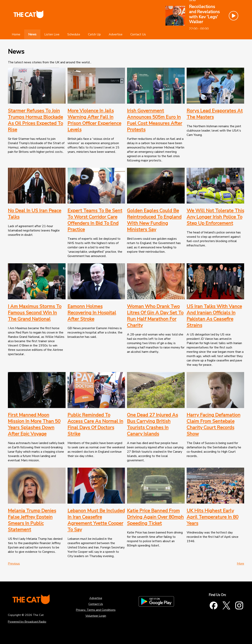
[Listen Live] (52, 34)
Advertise (96, 598)
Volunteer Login (96, 616)
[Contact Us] (138, 34)
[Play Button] (233, 16)
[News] (32, 34)
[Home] (16, 34)
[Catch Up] (94, 34)
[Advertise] (116, 34)
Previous (14, 564)
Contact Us (96, 604)
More (240, 564)
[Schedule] (74, 34)
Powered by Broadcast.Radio (27, 622)
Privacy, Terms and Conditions (96, 610)
